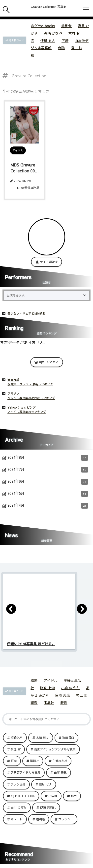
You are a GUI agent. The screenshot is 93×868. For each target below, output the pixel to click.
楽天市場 (13, 380)
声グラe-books (43, 26)
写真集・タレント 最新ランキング (30, 384)
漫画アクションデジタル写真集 (55, 749)
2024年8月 (48, 458)
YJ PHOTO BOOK (23, 796)
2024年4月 (48, 506)
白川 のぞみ (19, 807)
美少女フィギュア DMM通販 (26, 313)
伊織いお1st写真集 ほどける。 (31, 644)
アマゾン (13, 393)
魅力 (74, 796)
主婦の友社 (60, 761)
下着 (65, 41)
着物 (64, 703)
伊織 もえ (48, 41)
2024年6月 (48, 482)
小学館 (53, 796)
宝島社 (49, 703)
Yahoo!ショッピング (22, 407)
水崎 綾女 (42, 738)
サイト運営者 (46, 262)
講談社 (34, 761)
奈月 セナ (45, 784)
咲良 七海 (48, 688)
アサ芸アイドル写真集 (26, 772)
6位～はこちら (47, 362)
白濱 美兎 (62, 695)
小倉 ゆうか (70, 688)
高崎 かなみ (53, 33)
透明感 (40, 819)
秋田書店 (68, 738)
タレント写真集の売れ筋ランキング (31, 398)
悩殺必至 (17, 738)
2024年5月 (48, 494)
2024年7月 (48, 470)
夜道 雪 (16, 749)
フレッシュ (66, 819)
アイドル (51, 680)
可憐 (14, 761)
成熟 (34, 680)
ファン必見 (18, 784)
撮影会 (66, 26)
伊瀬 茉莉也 (48, 807)
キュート (17, 819)
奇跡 (61, 48)
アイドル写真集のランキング (27, 412)
